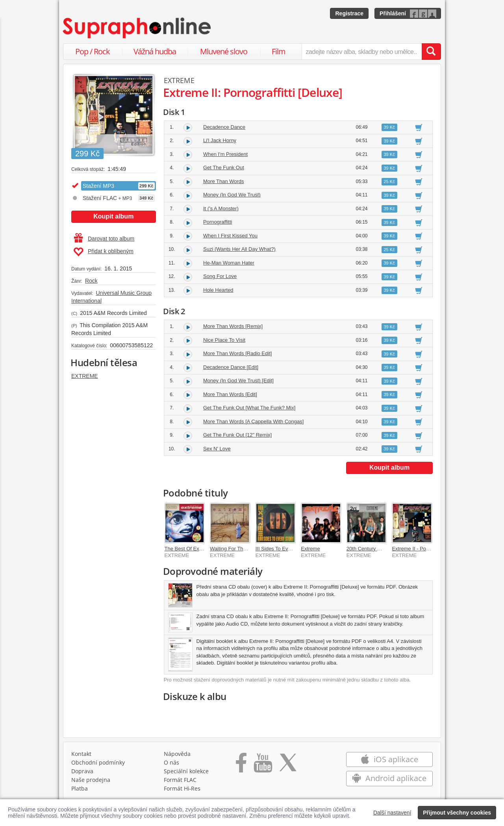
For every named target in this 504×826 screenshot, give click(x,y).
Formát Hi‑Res (182, 788)
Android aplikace (389, 778)
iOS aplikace (389, 759)
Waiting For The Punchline (240, 549)
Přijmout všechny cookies (457, 813)
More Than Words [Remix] (233, 326)
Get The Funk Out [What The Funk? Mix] (249, 408)
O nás (171, 762)
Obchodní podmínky (98, 762)
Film (279, 51)
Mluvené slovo (224, 51)
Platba (80, 788)
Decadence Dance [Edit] (231, 367)
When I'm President (225, 154)
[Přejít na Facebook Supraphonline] (241, 765)
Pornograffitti (218, 222)
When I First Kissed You (230, 236)
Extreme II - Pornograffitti (420, 549)
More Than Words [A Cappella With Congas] (253, 421)
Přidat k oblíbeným (103, 252)
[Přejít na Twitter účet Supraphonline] (288, 765)
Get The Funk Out (224, 168)
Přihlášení (393, 13)
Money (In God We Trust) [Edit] (238, 381)
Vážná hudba (155, 51)
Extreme (310, 549)
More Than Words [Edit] (230, 394)
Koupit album (113, 216)
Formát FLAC (180, 780)
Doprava (82, 771)
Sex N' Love (217, 449)
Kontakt (81, 754)
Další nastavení (392, 813)
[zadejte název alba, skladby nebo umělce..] (362, 52)
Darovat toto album (104, 239)
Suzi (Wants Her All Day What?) (239, 249)
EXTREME (85, 376)
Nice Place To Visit (224, 340)
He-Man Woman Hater (229, 263)
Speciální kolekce (186, 771)
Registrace (349, 13)
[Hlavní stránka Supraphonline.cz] (137, 28)
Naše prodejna (91, 780)
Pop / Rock (93, 51)
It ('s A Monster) (221, 208)
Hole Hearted (218, 290)
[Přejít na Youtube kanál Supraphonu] (263, 765)
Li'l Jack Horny (220, 140)
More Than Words (224, 181)
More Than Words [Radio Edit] (237, 353)
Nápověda (177, 754)
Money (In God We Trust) (232, 195)
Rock (91, 281)
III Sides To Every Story (282, 549)
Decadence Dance (224, 127)
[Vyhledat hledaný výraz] (431, 52)
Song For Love (220, 276)
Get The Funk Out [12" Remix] (237, 435)
